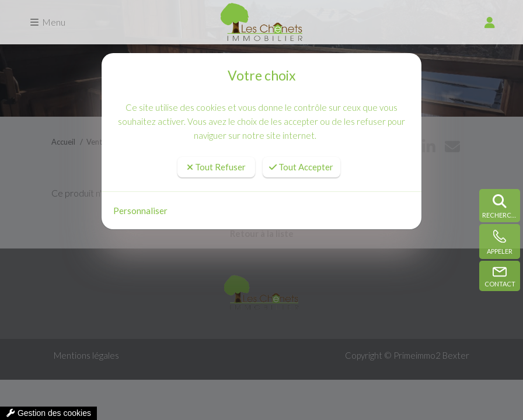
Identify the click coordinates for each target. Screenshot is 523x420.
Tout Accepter (301, 167)
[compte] (490, 22)
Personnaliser (140, 211)
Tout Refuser (216, 167)
